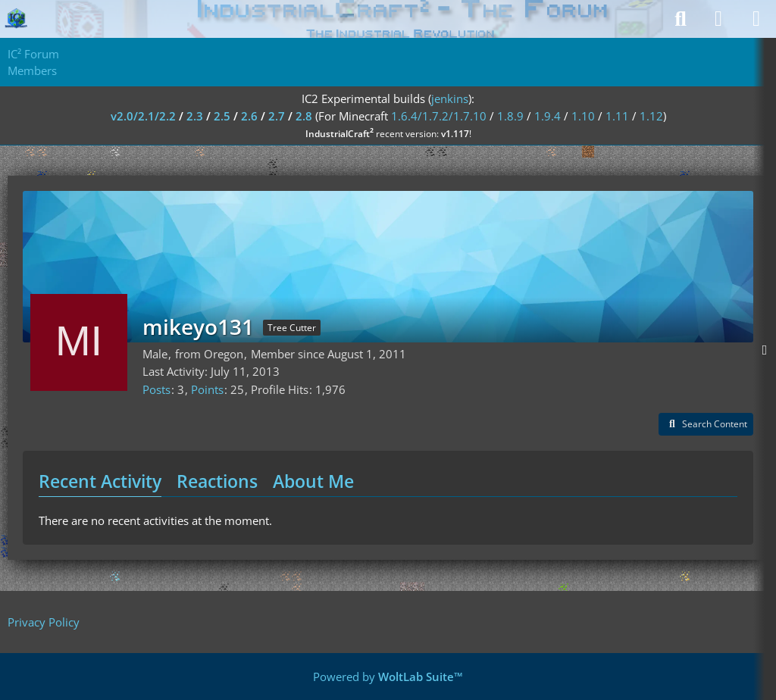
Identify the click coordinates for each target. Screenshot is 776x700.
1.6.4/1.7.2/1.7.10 (439, 116)
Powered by (388, 677)
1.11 (617, 116)
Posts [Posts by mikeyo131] (156, 389)
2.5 (222, 116)
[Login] (718, 19)
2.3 (195, 116)
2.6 (249, 116)
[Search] (681, 19)
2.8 (304, 116)
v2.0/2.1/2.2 (143, 116)
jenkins (450, 98)
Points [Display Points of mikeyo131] (207, 389)
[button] (706, 424)
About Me (313, 481)
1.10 (583, 116)
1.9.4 (548, 116)
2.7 (277, 116)
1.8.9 (510, 116)
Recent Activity (100, 481)
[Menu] (756, 19)
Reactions (217, 481)
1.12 (651, 116)
